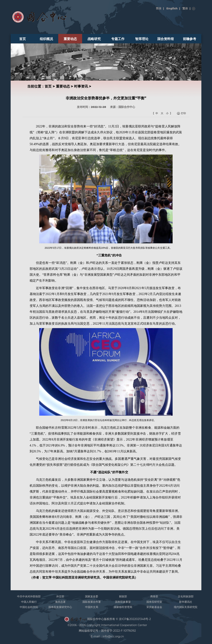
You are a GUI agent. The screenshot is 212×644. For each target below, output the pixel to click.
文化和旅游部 (186, 596)
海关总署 (60, 602)
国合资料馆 (166, 39)
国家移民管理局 (123, 607)
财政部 (123, 596)
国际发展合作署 (92, 602)
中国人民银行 (29, 602)
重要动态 (70, 39)
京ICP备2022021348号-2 (135, 619)
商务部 (154, 596)
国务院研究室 (154, 602)
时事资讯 (81, 86)
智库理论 (142, 39)
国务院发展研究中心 (60, 607)
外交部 (60, 596)
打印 (183, 113)
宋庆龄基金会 (154, 607)
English (172, 8)
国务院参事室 (123, 602)
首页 (22, 39)
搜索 (194, 9)
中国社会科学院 (29, 607)
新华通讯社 (186, 602)
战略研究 (94, 39)
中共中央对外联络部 (29, 596)
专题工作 (118, 39)
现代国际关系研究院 (186, 607)
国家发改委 (92, 596)
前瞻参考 (190, 39)
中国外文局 (92, 607)
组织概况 (46, 39)
